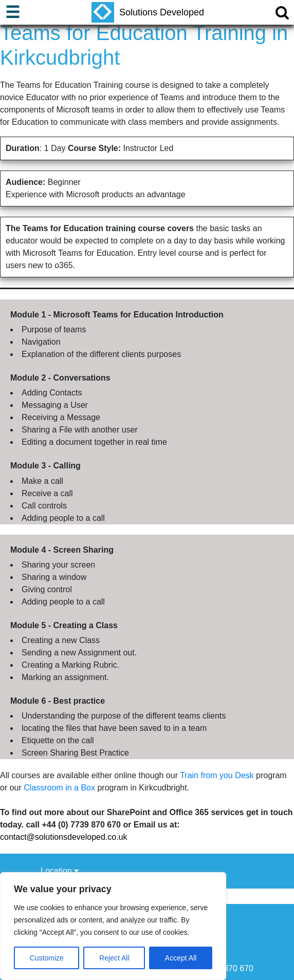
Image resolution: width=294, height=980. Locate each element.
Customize (47, 958)
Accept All (181, 958)
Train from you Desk (217, 775)
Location (60, 871)
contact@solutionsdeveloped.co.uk (64, 837)
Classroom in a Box (59, 788)
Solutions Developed (148, 12)
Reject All (114, 958)
